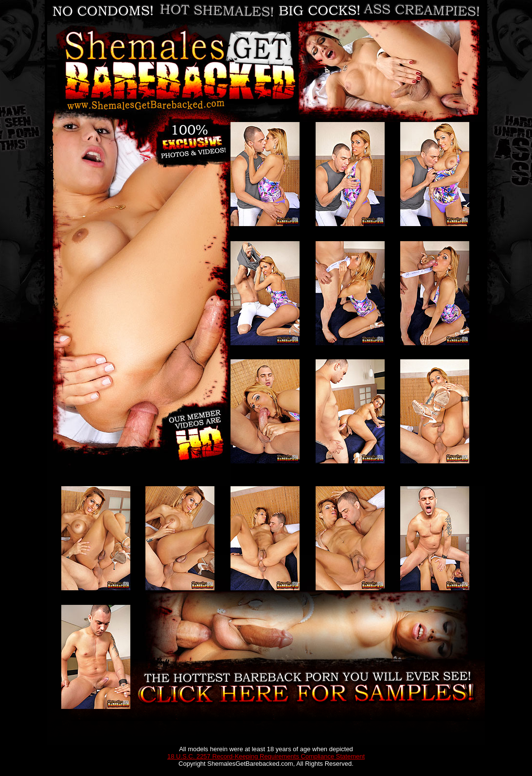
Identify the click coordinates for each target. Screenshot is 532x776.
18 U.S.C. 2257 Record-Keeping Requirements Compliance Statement (266, 756)
